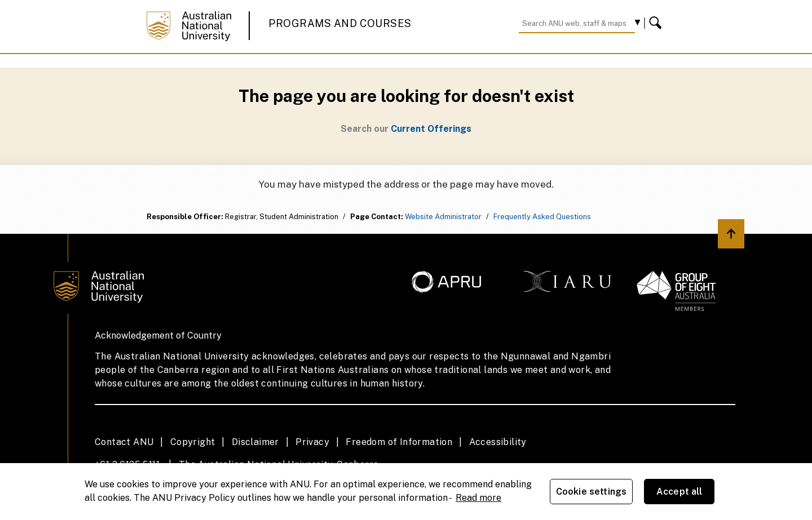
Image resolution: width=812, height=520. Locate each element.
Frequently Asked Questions (542, 217)
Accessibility (498, 442)
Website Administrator (443, 217)
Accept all (679, 492)
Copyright (193, 442)
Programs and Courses (340, 23)
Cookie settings (591, 492)
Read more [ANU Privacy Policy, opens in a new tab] (478, 498)
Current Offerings (431, 129)
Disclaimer (255, 442)
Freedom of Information (399, 442)
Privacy (312, 442)
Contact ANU (124, 442)
